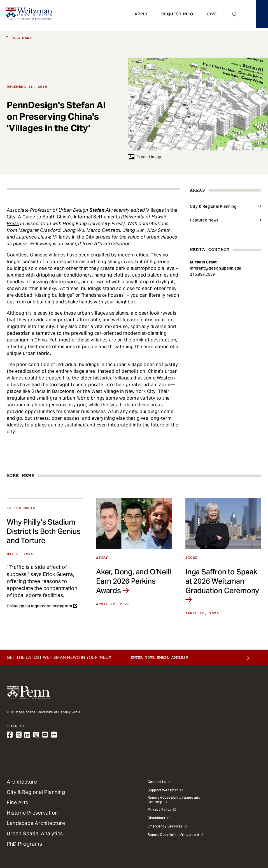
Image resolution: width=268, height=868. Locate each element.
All (19, 38)
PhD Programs (24, 844)
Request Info (177, 15)
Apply (141, 15)
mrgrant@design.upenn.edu (215, 268)
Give (212, 15)
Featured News (204, 220)
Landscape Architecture (36, 823)
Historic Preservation (32, 813)
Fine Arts (18, 802)
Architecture (22, 782)
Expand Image (145, 157)
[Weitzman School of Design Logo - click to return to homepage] (30, 15)
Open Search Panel (235, 15)
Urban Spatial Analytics (35, 833)
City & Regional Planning (213, 206)
